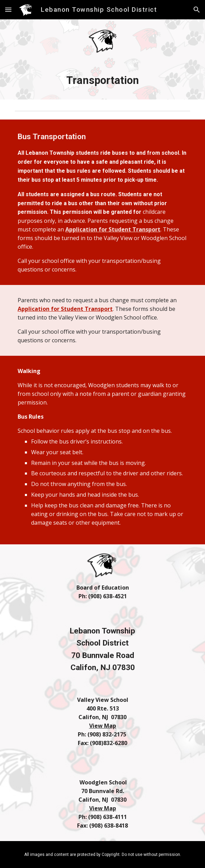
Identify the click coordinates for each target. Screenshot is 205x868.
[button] (8, 9)
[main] (102, 80)
